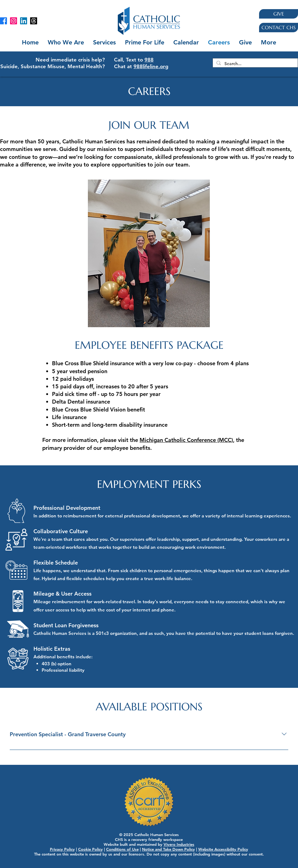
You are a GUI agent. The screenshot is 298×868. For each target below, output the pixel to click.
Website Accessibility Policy (223, 849)
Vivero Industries (179, 844)
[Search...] (255, 64)
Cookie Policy (90, 849)
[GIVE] (279, 14)
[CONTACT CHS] (279, 28)
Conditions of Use (122, 849)
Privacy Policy (62, 849)
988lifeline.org (151, 66)
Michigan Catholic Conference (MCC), (187, 440)
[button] (104, 42)
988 (149, 60)
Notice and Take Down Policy (168, 849)
